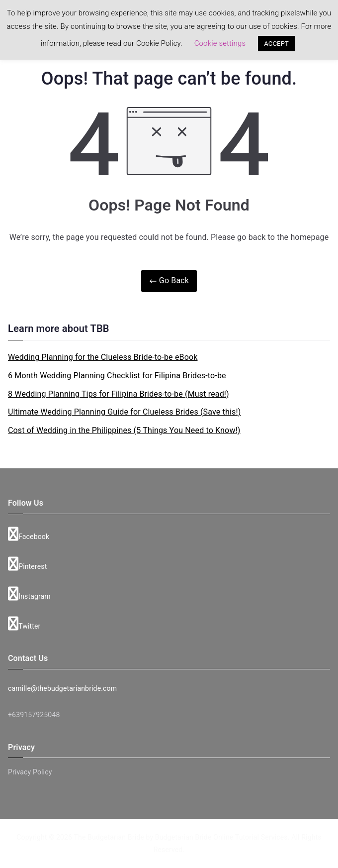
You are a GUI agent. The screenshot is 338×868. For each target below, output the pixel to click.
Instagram (29, 594)
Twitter (24, 624)
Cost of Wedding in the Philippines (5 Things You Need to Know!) (124, 430)
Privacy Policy (30, 772)
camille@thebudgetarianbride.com (62, 688)
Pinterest (27, 564)
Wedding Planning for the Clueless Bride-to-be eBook (103, 357)
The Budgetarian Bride (109, 837)
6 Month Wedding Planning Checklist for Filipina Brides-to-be (117, 376)
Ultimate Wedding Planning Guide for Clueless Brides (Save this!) (124, 412)
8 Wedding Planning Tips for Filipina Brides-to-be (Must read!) (119, 394)
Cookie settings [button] (220, 43)
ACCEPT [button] (276, 44)
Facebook (29, 534)
